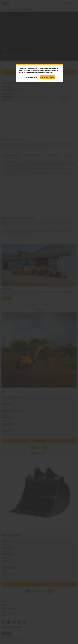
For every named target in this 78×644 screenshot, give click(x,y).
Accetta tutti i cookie (47, 77)
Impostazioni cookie (31, 77)
